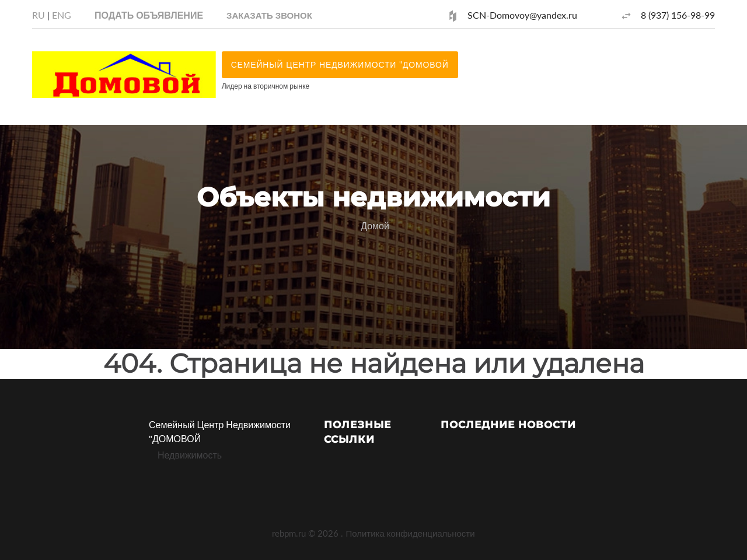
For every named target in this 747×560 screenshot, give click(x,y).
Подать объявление (149, 15)
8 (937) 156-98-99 (678, 15)
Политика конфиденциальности (410, 533)
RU (39, 15)
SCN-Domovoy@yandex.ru (522, 15)
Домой (375, 225)
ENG (62, 15)
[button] (269, 15)
